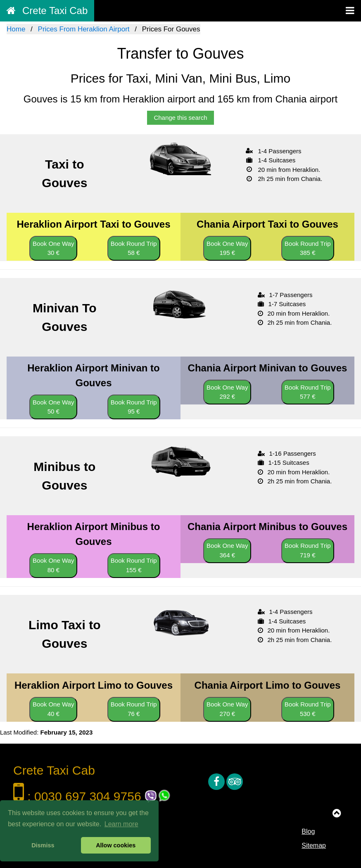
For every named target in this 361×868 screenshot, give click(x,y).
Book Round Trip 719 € (308, 550)
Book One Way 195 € (227, 248)
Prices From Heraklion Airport (84, 29)
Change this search (180, 118)
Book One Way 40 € (53, 709)
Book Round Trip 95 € (134, 407)
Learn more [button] (121, 824)
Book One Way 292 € (227, 392)
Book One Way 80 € (53, 565)
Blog (308, 831)
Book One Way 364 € (227, 550)
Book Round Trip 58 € (134, 248)
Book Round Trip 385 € (308, 248)
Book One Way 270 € (227, 709)
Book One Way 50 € (53, 407)
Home (16, 29)
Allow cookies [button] (116, 845)
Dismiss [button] (43, 845)
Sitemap (314, 845)
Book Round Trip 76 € (134, 709)
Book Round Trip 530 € (308, 709)
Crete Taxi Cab (47, 11)
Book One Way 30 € (53, 248)
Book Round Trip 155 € (134, 565)
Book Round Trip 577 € (308, 392)
